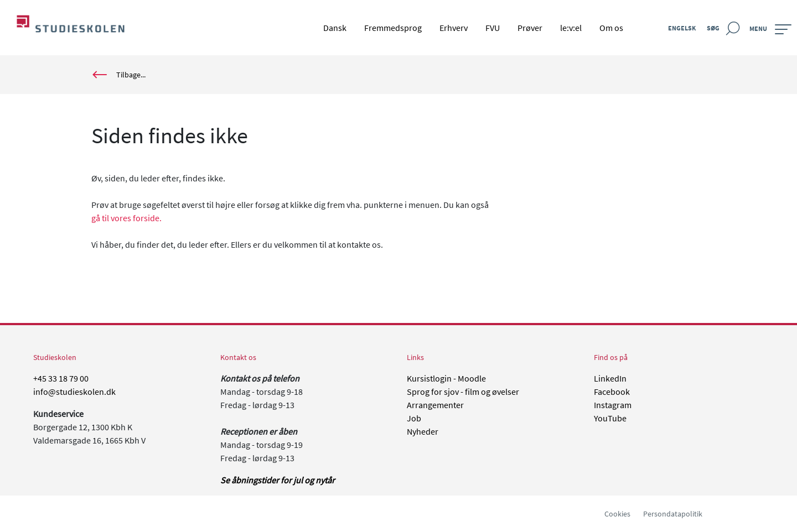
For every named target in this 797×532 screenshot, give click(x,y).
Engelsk (682, 28)
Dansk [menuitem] (335, 28)
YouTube (610, 418)
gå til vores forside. (126, 218)
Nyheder (423, 431)
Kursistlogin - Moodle (446, 378)
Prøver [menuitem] (530, 28)
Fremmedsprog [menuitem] (393, 28)
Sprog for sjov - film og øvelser (463, 392)
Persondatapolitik (673, 514)
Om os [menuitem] (611, 28)
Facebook (612, 392)
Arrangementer (435, 405)
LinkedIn (610, 378)
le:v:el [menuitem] (571, 28)
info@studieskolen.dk (74, 392)
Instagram (613, 405)
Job (414, 418)
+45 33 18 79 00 (61, 378)
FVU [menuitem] (493, 28)
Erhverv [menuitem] (454, 28)
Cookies (617, 514)
